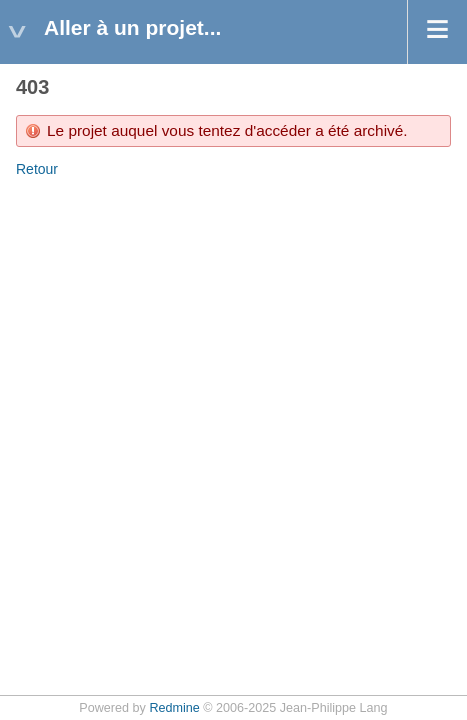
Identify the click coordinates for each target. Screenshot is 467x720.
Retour (37, 169)
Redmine (174, 708)
